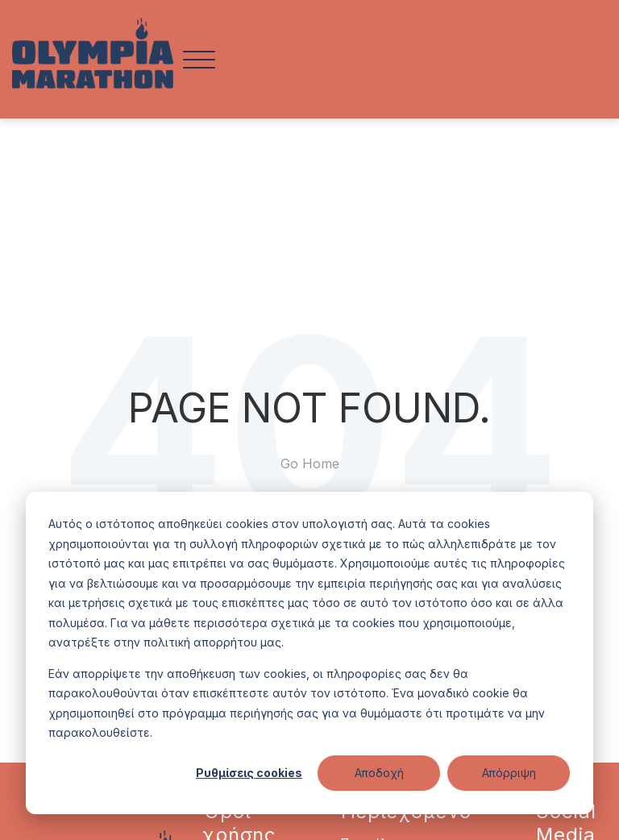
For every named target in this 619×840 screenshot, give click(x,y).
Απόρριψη (509, 773)
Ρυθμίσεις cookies (249, 773)
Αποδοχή (379, 773)
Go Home (310, 464)
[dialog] (309, 653)
